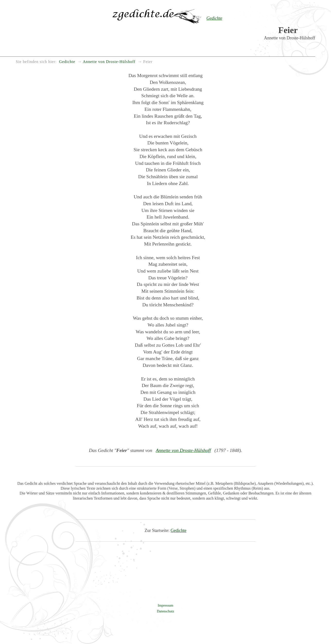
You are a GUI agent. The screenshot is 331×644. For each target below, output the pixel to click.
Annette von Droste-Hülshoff (183, 450)
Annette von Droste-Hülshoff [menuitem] (109, 62)
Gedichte (179, 530)
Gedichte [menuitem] (67, 62)
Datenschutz (165, 611)
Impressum (165, 605)
